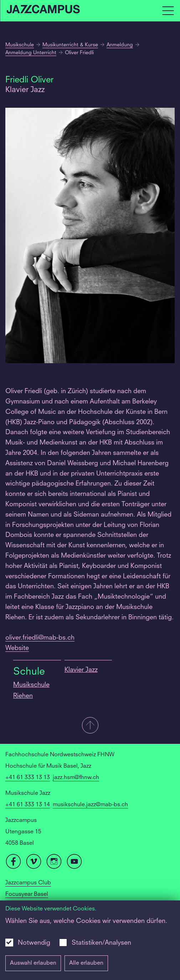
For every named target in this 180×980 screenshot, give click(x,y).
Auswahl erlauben (33, 963)
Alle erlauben (86, 963)
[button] (90, 726)
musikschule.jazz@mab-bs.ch (90, 805)
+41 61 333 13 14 (28, 805)
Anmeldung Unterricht (31, 53)
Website (17, 648)
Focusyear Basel (27, 894)
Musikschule (20, 45)
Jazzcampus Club (28, 883)
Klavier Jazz (81, 670)
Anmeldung (120, 45)
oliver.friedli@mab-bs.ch (40, 638)
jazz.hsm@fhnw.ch (76, 778)
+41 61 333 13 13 (28, 778)
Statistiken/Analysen (101, 943)
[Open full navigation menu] (168, 11)
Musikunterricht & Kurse (70, 45)
